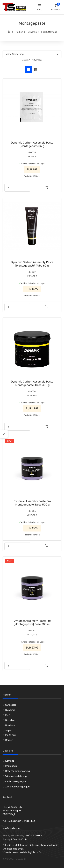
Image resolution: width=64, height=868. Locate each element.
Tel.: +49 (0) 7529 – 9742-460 (19, 821)
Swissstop (11, 705)
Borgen (9, 740)
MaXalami (11, 735)
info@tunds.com (11, 828)
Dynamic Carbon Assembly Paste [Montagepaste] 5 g (32, 144)
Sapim (9, 731)
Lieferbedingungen (16, 782)
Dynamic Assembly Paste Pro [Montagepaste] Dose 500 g (32, 503)
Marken (19, 32)
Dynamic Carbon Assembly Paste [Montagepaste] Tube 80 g (32, 264)
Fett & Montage (49, 32)
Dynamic (32, 32)
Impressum (11, 766)
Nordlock (10, 725)
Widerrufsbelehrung (16, 776)
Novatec (10, 720)
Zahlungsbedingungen (17, 787)
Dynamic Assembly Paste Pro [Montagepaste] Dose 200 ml (32, 622)
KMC (8, 715)
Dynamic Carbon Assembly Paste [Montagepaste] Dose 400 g (32, 383)
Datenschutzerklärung (17, 771)
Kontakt (9, 761)
